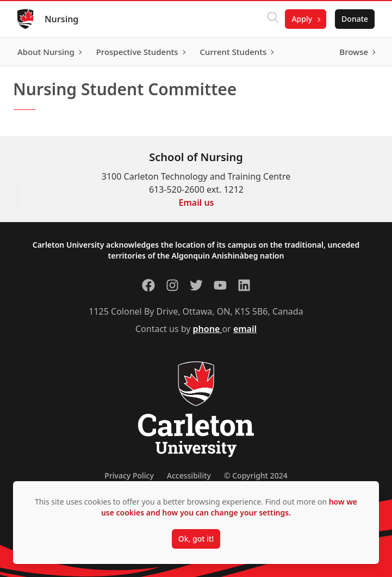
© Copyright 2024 (256, 475)
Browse (354, 52)
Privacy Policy (129, 475)
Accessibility (189, 475)
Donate (355, 19)
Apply (302, 19)
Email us (197, 202)
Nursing (61, 19)
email (245, 329)
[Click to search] (273, 19)
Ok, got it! (196, 539)
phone (208, 329)
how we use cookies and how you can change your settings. (229, 507)
